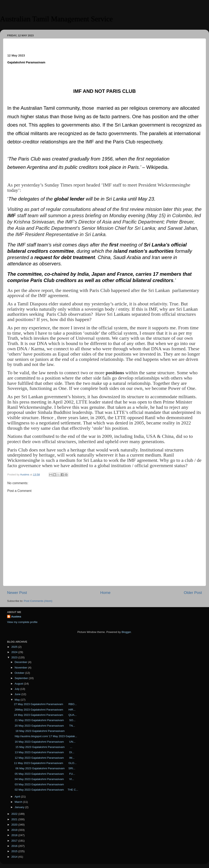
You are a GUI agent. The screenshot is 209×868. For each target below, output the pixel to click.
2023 (15, 657)
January (20, 807)
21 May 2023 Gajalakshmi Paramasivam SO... (45, 720)
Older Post (193, 593)
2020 (15, 825)
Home (105, 593)
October (20, 673)
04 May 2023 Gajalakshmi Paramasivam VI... (44, 779)
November (21, 668)
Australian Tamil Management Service (56, 19)
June (18, 694)
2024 (15, 652)
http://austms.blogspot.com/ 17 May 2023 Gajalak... (46, 736)
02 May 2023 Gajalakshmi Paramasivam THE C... (46, 790)
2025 (15, 647)
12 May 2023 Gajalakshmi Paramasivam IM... (44, 758)
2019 (15, 830)
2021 (15, 819)
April (18, 797)
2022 (15, 814)
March (19, 802)
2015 (15, 851)
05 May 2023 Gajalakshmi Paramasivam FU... (45, 774)
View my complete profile (22, 622)
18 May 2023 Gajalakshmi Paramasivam (40, 731)
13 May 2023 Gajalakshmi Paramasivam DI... (44, 752)
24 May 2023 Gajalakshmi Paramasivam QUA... (45, 715)
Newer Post (17, 593)
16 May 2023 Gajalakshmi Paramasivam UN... (45, 742)
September (22, 678)
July (17, 689)
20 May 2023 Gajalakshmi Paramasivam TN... (45, 726)
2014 (15, 857)
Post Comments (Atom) (38, 601)
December (21, 662)
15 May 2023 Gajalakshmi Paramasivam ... (43, 747)
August (19, 684)
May (18, 700)
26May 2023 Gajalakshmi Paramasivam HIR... (45, 710)
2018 (15, 835)
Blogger (126, 632)
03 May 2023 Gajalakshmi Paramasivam (40, 784)
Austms (16, 617)
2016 (15, 846)
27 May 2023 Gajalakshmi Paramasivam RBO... (45, 704)
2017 (15, 841)
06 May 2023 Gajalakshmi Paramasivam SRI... (45, 768)
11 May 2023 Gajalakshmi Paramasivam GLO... (45, 763)
